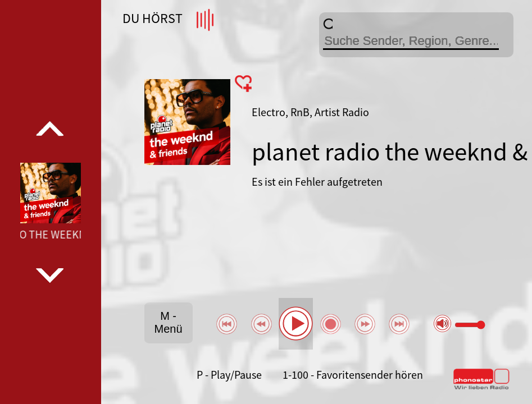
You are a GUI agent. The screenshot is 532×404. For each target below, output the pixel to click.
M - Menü (169, 322)
